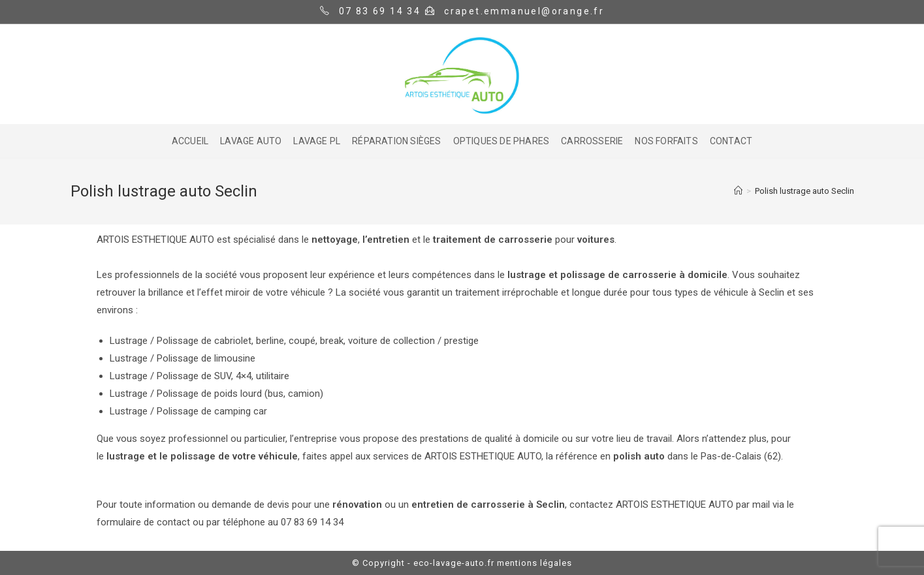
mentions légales (534, 563)
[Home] (738, 191)
